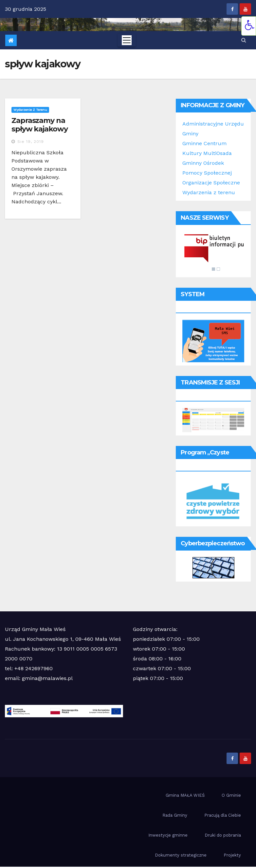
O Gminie (231, 795)
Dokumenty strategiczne (181, 855)
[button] (244, 40)
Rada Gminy (175, 815)
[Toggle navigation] (127, 40)
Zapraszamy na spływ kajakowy (40, 125)
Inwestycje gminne (168, 835)
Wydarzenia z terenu (209, 192)
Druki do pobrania (223, 835)
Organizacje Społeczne (211, 183)
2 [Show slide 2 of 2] (218, 269)
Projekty (232, 855)
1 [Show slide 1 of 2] (213, 269)
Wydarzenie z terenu (30, 110)
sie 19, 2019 (31, 142)
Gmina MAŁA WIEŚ (185, 795)
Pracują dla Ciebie (223, 815)
